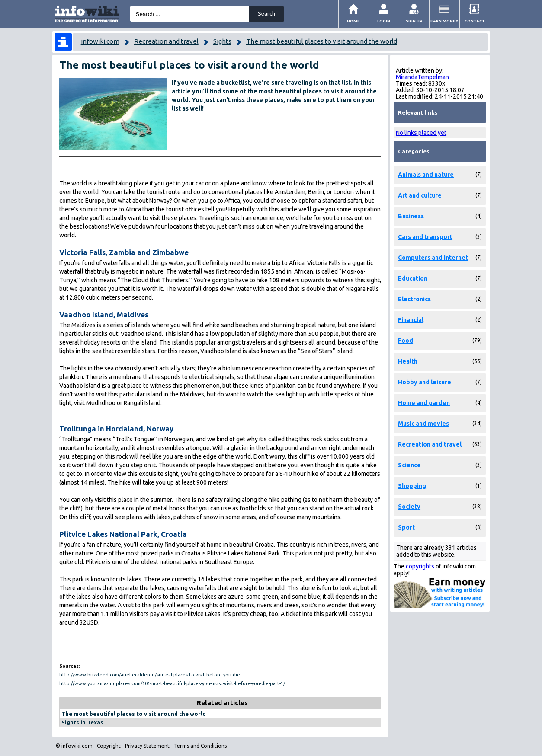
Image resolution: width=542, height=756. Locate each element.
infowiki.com (100, 41)
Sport (406, 527)
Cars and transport (425, 237)
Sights (222, 41)
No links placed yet (421, 133)
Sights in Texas (82, 722)
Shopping (412, 486)
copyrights (420, 566)
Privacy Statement (147, 746)
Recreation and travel (166, 41)
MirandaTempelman (422, 77)
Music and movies (423, 424)
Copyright (109, 746)
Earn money (444, 21)
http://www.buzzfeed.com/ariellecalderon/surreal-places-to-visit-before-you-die (150, 675)
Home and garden (424, 403)
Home (353, 21)
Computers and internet (433, 258)
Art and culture (420, 195)
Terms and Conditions (200, 746)
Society (409, 507)
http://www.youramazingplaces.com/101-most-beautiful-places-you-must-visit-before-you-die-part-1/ (172, 683)
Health (408, 361)
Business (411, 216)
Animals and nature (426, 175)
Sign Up (414, 21)
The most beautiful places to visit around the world (322, 41)
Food (406, 341)
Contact (475, 21)
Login (384, 21)
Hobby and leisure (425, 382)
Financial (411, 320)
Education (413, 278)
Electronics (414, 299)
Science (409, 465)
